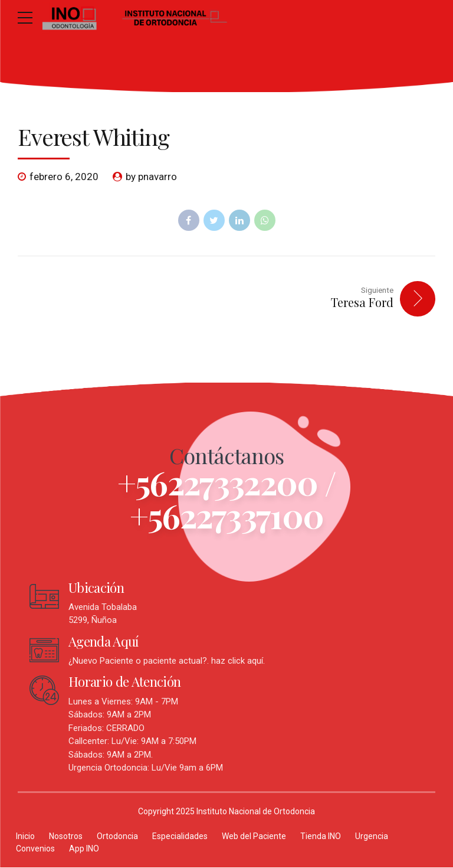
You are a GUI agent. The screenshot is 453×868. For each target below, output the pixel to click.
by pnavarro (151, 177)
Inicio (25, 837)
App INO (84, 849)
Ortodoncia (117, 837)
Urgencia (372, 837)
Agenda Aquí (104, 642)
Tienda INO (321, 837)
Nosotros (66, 837)
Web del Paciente (254, 837)
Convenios (35, 849)
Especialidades (180, 837)
